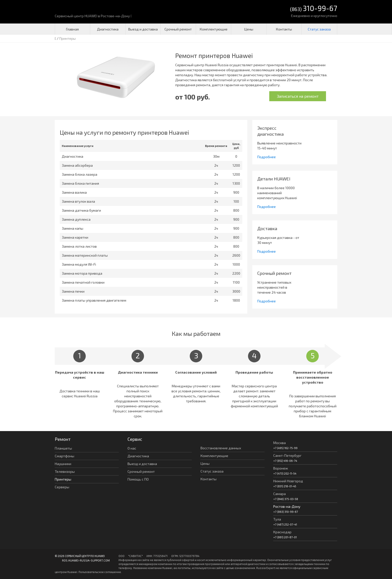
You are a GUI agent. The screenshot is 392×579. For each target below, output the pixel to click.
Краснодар (282, 532)
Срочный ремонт (178, 29)
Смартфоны (64, 456)
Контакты (284, 29)
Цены (249, 29)
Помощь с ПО (138, 479)
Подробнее (266, 157)
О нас (132, 448)
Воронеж (281, 468)
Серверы (62, 487)
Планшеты (63, 448)
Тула (277, 519)
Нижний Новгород (288, 481)
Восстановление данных (221, 448)
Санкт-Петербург (287, 455)
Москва (279, 443)
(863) (314, 9)
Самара (279, 494)
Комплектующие (214, 29)
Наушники (63, 464)
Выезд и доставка (143, 29)
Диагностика (108, 29)
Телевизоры (65, 471)
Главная (72, 29)
